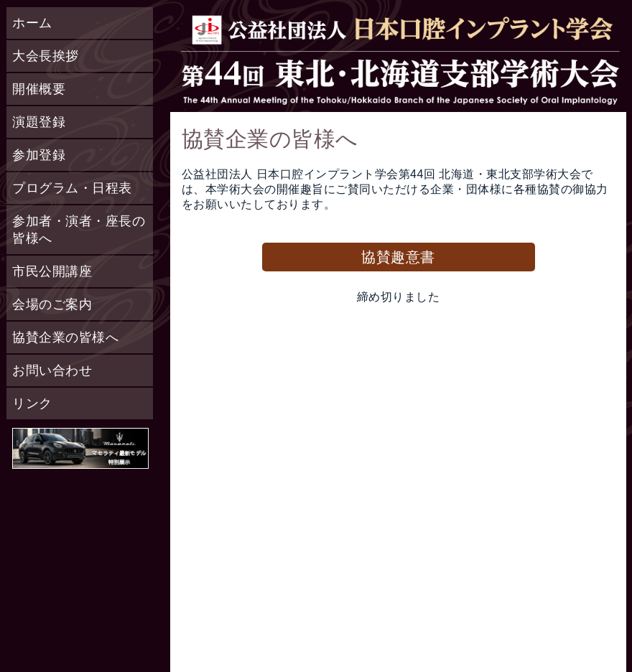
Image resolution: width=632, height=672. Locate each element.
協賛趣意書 (398, 257)
